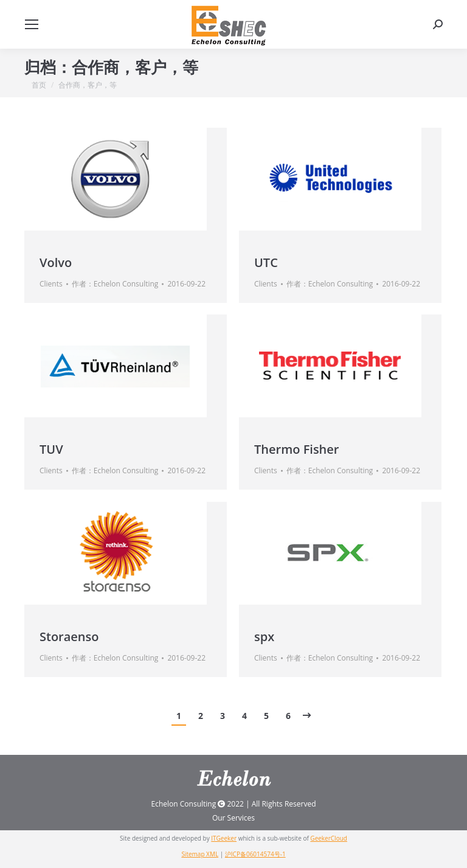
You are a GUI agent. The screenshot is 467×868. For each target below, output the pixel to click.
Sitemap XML (200, 854)
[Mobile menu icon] (32, 24)
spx (264, 637)
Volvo (56, 262)
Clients (51, 284)
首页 (39, 85)
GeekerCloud (329, 838)
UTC (266, 262)
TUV (51, 449)
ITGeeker (224, 838)
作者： (115, 284)
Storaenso (69, 637)
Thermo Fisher (296, 449)
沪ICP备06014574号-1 (255, 854)
